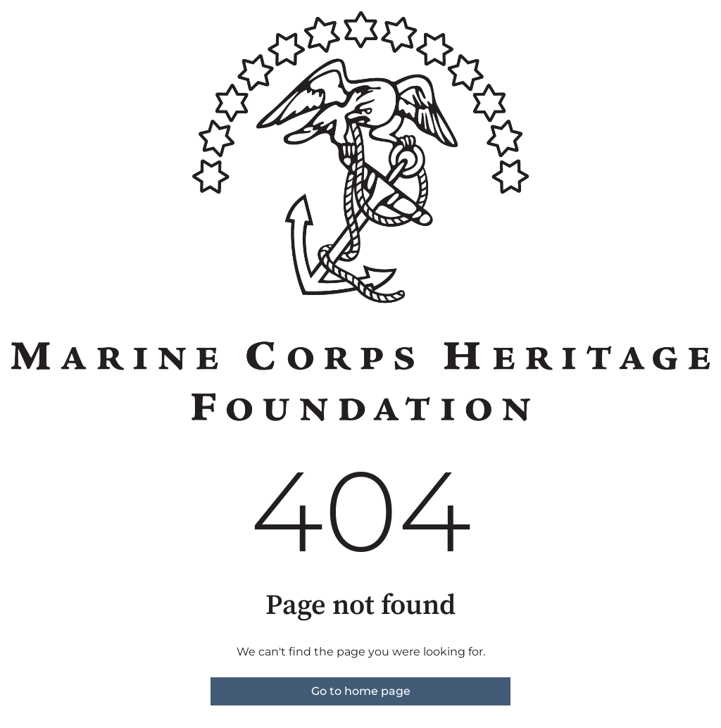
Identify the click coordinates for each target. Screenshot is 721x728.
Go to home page (361, 691)
